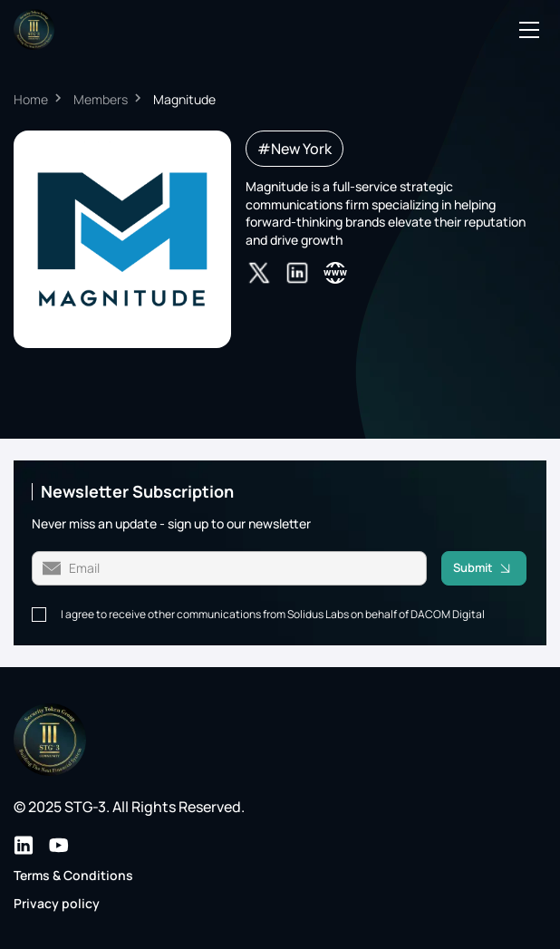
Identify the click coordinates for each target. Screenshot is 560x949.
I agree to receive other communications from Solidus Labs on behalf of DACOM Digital (273, 615)
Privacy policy (57, 903)
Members (101, 99)
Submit (490, 568)
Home (31, 99)
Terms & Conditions (73, 875)
